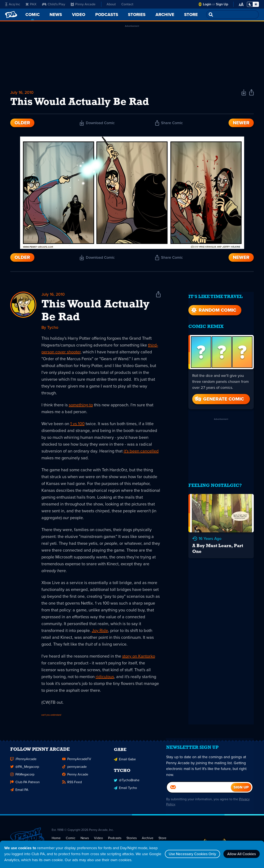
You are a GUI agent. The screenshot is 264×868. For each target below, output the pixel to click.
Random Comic (213, 308)
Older (22, 124)
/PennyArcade (23, 763)
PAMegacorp (22, 778)
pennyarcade (74, 771)
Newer (241, 124)
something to (81, 406)
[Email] (199, 793)
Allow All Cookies (241, 854)
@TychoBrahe (127, 784)
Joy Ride (100, 632)
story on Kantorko (139, 658)
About (111, 4)
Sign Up (222, 4)
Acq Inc (13, 4)
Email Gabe (125, 763)
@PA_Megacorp (25, 771)
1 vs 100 (77, 425)
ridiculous (105, 678)
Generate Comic (219, 397)
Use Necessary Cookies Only (189, 854)
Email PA (19, 794)
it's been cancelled (141, 452)
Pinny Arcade (83, 4)
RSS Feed (72, 786)
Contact (127, 4)
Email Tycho (125, 791)
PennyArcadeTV (77, 763)
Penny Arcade (75, 778)
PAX (31, 4)
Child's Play (54, 4)
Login (207, 4)
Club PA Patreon (25, 786)
